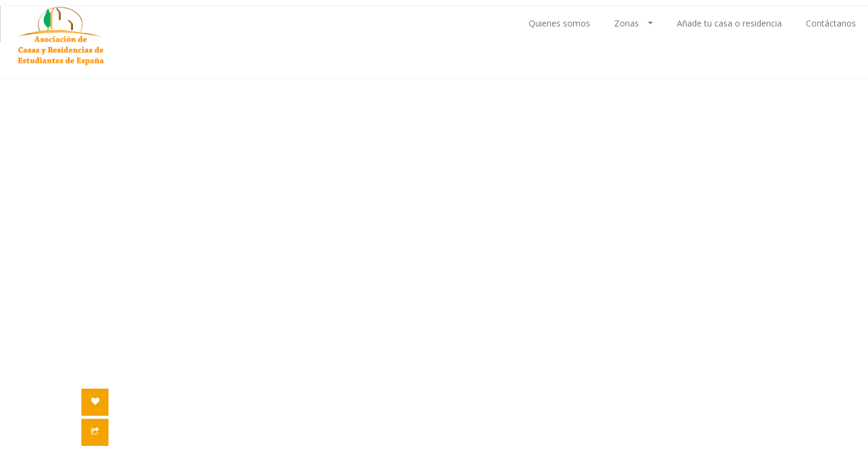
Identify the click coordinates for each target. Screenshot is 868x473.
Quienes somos (559, 23)
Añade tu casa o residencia (729, 23)
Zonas (634, 23)
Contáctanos (831, 23)
